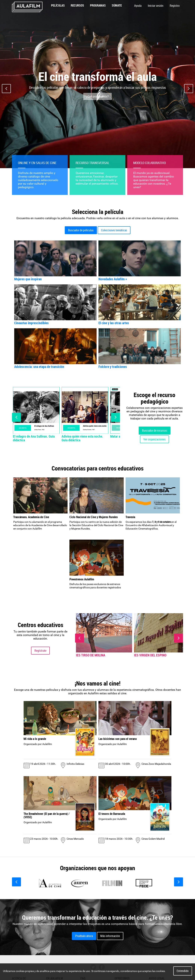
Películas (58, 5)
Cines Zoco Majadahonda (156, 764)
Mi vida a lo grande (35, 739)
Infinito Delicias (75, 764)
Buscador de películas (81, 230)
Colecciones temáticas (114, 230)
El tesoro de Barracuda (112, 814)
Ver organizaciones (154, 439)
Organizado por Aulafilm (38, 744)
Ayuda (138, 6)
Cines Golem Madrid (153, 839)
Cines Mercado (75, 839)
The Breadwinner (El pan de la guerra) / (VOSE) (47, 815)
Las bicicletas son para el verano (118, 739)
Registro (175, 6)
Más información (110, 936)
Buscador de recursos (155, 430)
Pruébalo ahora (84, 936)
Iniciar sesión (156, 6)
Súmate (117, 5)
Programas (98, 5)
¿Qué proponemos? (97, 96)
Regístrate (40, 651)
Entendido (183, 971)
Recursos (77, 5)
